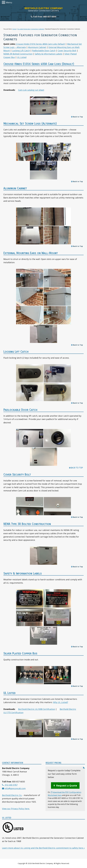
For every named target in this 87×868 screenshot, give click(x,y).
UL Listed (22, 57)
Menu (9, 2)
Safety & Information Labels (48, 54)
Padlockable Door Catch (44, 51)
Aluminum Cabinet (37, 47)
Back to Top (77, 117)
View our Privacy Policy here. (16, 809)
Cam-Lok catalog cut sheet (31, 90)
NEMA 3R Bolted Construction (18, 54)
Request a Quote (67, 785)
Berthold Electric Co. (12, 795)
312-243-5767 (11, 785)
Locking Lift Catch (21, 51)
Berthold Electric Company (44, 8)
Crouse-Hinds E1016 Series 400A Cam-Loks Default (40, 44)
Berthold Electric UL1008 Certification (37, 709)
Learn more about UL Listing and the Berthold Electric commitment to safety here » (43, 848)
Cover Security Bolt (67, 51)
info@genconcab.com (15, 788)
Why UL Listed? (61, 702)
